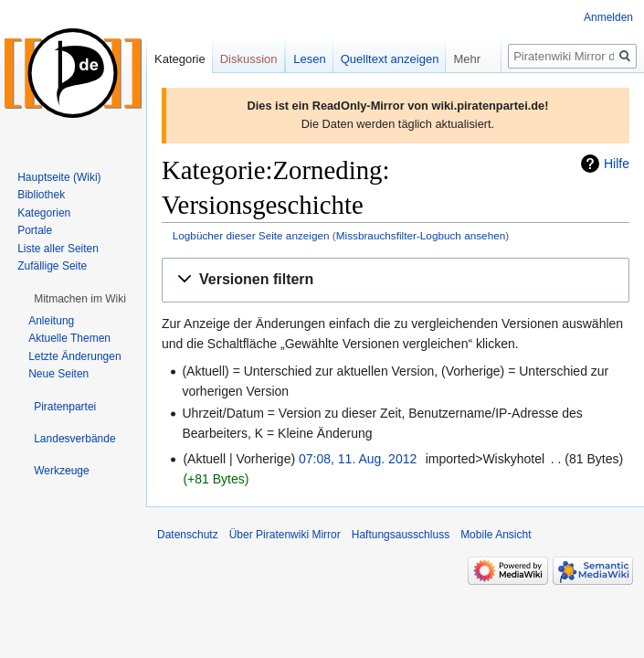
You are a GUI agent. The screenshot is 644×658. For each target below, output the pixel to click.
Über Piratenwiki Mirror (285, 535)
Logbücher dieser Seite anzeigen (251, 235)
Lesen (309, 59)
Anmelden (608, 17)
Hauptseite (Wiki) (59, 177)
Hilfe (617, 164)
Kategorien (44, 213)
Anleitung (51, 321)
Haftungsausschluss (401, 535)
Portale (35, 230)
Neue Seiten (58, 374)
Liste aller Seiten (58, 249)
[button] (396, 280)
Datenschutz (188, 535)
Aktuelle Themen (69, 338)
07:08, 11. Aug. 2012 (358, 459)
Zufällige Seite (52, 266)
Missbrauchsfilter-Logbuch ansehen (421, 235)
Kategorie (180, 59)
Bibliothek (41, 195)
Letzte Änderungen (74, 356)
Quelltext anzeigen (390, 59)
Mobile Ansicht (496, 535)
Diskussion (249, 59)
